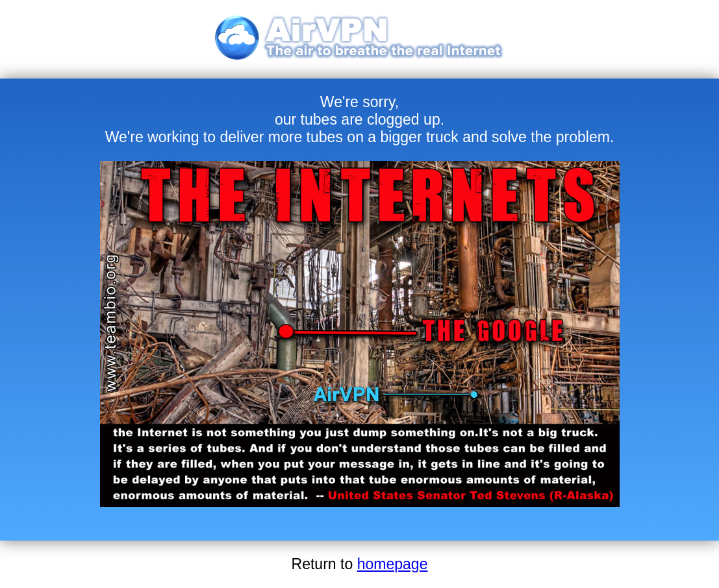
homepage (393, 564)
